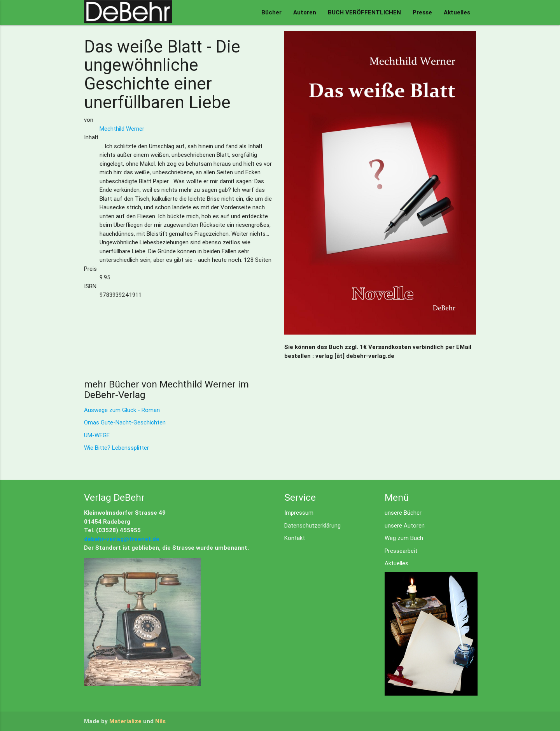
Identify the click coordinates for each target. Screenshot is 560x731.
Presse (422, 12)
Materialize (125, 721)
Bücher (271, 12)
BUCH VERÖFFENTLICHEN (364, 12)
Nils (160, 721)
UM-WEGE (97, 435)
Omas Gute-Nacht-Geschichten (125, 422)
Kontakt (295, 538)
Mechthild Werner (122, 129)
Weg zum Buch (404, 538)
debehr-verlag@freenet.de (122, 539)
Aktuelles (457, 12)
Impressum (299, 513)
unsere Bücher (403, 513)
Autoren (305, 12)
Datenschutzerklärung (312, 525)
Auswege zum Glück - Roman (122, 410)
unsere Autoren (405, 525)
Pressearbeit (401, 551)
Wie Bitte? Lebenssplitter (116, 448)
